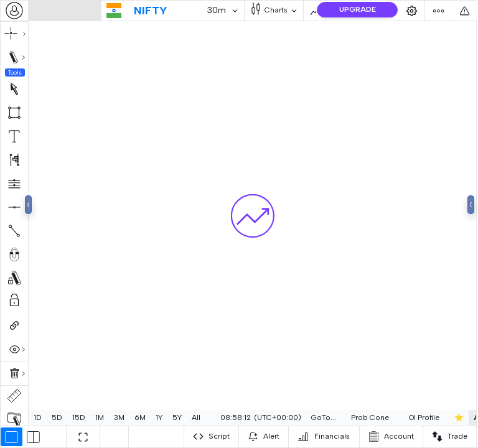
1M (100, 418)
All (196, 418)
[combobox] (14, 11)
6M (140, 418)
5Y (177, 418)
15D (79, 418)
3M (119, 418)
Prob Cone (368, 418)
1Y (159, 418)
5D (57, 418)
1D (38, 418)
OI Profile (422, 418)
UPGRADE (358, 9)
